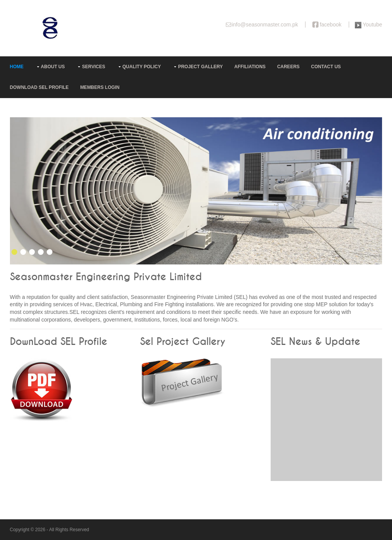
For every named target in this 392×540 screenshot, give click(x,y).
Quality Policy (142, 67)
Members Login (100, 87)
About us (53, 67)
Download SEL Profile (39, 87)
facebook (331, 25)
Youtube (373, 25)
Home (17, 67)
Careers (288, 67)
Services (93, 67)
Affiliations (250, 67)
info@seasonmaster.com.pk (265, 25)
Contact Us (326, 67)
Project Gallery (200, 67)
